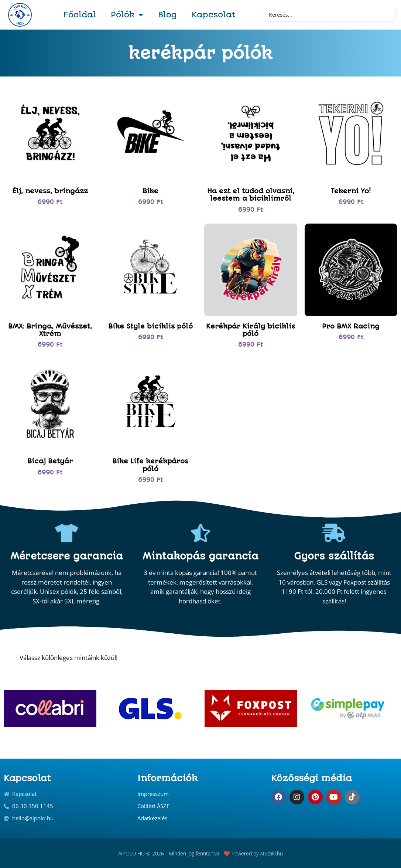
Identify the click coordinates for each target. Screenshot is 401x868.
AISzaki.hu (271, 853)
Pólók (127, 15)
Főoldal (80, 15)
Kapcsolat (214, 15)
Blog (167, 15)
